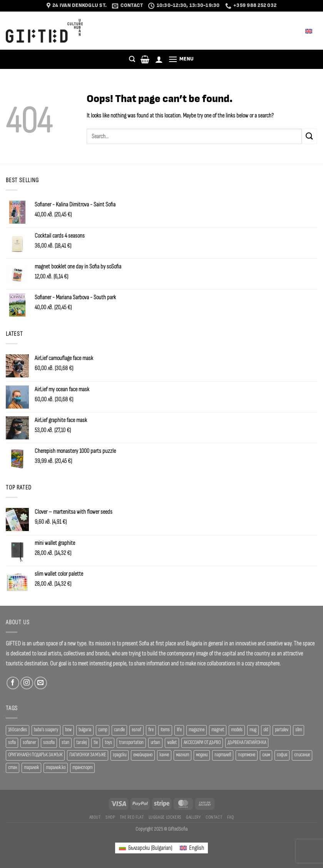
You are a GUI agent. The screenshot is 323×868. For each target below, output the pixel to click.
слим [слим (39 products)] (266, 755)
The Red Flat (132, 817)
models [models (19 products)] (237, 730)
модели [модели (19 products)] (202, 755)
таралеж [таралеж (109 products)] (31, 768)
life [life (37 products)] (179, 730)
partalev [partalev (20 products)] (282, 730)
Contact (214, 817)
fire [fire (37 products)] (151, 730)
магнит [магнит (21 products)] (182, 755)
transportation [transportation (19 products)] (131, 743)
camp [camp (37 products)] (103, 730)
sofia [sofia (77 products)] (12, 743)
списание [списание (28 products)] (302, 755)
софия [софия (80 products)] (282, 755)
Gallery (193, 817)
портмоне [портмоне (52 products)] (247, 755)
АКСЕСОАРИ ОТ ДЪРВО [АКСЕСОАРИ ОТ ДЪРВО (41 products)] (202, 743)
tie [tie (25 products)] (96, 743)
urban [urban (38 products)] (155, 743)
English (304, 31)
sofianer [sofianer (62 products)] (29, 743)
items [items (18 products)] (165, 730)
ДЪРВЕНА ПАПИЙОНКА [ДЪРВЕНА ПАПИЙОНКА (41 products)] (247, 743)
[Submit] (310, 136)
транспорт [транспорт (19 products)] (82, 768)
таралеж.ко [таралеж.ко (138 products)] (56, 768)
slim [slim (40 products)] (299, 730)
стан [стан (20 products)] (13, 768)
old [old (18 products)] (266, 730)
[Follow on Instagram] (27, 683)
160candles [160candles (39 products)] (18, 730)
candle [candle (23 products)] (119, 730)
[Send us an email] (41, 683)
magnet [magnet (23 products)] (218, 730)
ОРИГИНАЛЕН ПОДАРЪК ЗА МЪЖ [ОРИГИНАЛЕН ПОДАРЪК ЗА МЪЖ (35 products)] (35, 755)
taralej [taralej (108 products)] (81, 743)
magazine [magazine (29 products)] (197, 730)
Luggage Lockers (165, 817)
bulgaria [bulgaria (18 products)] (85, 730)
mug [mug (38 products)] (253, 730)
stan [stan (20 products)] (65, 743)
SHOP (110, 817)
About (95, 817)
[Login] (159, 59)
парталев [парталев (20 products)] (223, 755)
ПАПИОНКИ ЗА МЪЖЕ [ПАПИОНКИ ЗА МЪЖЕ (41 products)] (88, 755)
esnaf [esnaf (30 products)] (136, 730)
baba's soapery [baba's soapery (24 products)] (46, 730)
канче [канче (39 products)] (164, 755)
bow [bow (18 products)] (68, 730)
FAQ (231, 817)
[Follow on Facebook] (13, 683)
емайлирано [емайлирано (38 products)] (143, 755)
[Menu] (181, 59)
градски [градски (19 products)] (120, 755)
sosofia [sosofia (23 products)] (49, 743)
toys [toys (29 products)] (108, 743)
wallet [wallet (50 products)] (172, 743)
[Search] (132, 59)
